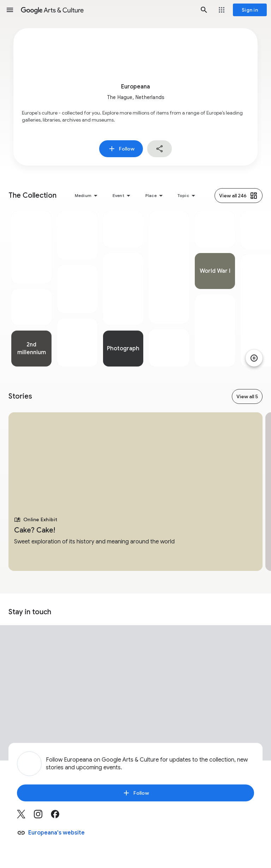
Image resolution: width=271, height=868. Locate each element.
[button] (10, 10)
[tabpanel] (31, 289)
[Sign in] (250, 10)
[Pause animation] (254, 358)
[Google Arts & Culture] (107, 10)
